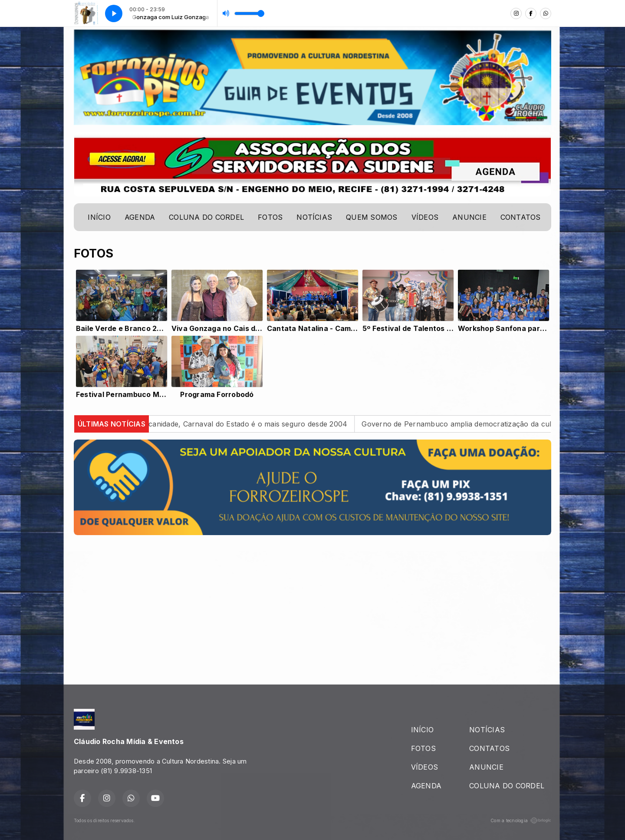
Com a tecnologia (521, 820)
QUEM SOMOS (372, 217)
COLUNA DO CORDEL (206, 217)
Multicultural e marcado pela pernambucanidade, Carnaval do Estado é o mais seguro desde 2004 (193, 424)
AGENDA (140, 217)
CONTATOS (521, 217)
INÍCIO (99, 217)
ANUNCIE (469, 217)
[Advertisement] (312, 603)
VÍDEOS (425, 217)
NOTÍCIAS (314, 217)
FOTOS (270, 217)
